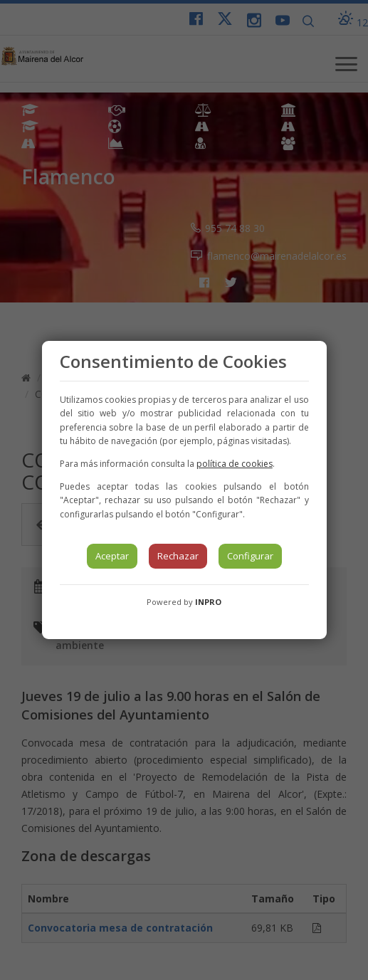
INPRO (208, 602)
